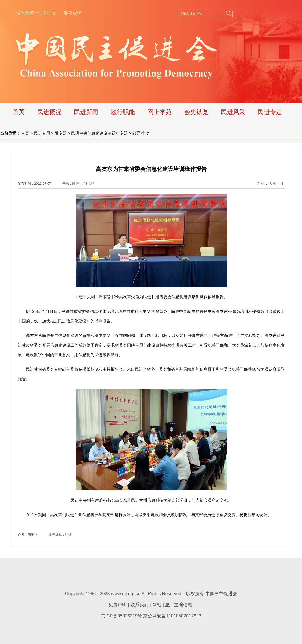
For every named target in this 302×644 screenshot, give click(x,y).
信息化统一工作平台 (36, 13)
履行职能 (123, 112)
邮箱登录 (72, 13)
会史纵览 (196, 112)
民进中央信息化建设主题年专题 (99, 133)
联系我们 (139, 605)
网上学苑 (160, 112)
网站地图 (161, 605)
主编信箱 (183, 605)
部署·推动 (141, 133)
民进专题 (270, 112)
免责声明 (118, 605)
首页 (19, 112)
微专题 (61, 133)
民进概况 (49, 112)
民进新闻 (86, 112)
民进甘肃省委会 (84, 184)
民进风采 (233, 112)
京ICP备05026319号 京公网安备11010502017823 (151, 616)
